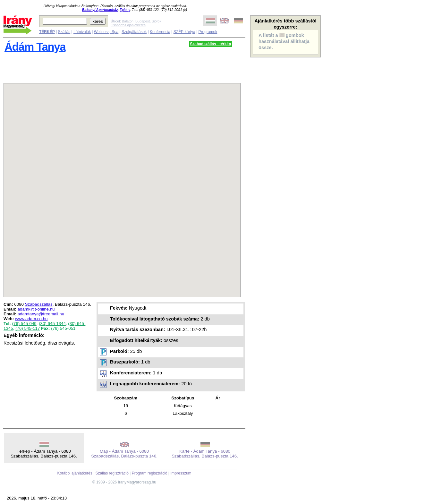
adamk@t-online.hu (36, 309)
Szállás (64, 32)
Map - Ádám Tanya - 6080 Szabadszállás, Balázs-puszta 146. (124, 454)
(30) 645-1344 (52, 324)
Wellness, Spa (106, 32)
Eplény (125, 10)
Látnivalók (82, 32)
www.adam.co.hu (31, 319)
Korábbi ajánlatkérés (75, 473)
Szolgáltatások (134, 32)
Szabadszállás (39, 304)
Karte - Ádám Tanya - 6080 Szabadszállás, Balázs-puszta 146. (205, 454)
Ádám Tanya (35, 47)
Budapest (143, 21)
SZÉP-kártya (184, 32)
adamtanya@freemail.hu (41, 314)
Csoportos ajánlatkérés (128, 25)
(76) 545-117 (28, 328)
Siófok (157, 21)
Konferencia (160, 32)
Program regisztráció (150, 473)
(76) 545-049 (24, 324)
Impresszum (181, 473)
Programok (208, 32)
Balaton (128, 21)
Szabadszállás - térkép (210, 44)
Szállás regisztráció (112, 473)
